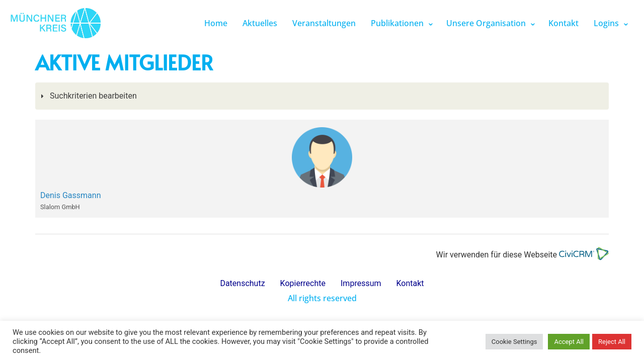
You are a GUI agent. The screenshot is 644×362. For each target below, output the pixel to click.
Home (216, 23)
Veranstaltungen (324, 23)
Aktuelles (260, 23)
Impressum (361, 283)
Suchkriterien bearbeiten (92, 96)
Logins (606, 23)
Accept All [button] (569, 342)
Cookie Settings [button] (514, 342)
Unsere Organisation (486, 23)
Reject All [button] (612, 342)
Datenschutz (242, 283)
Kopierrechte (303, 283)
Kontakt (563, 23)
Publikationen (397, 23)
